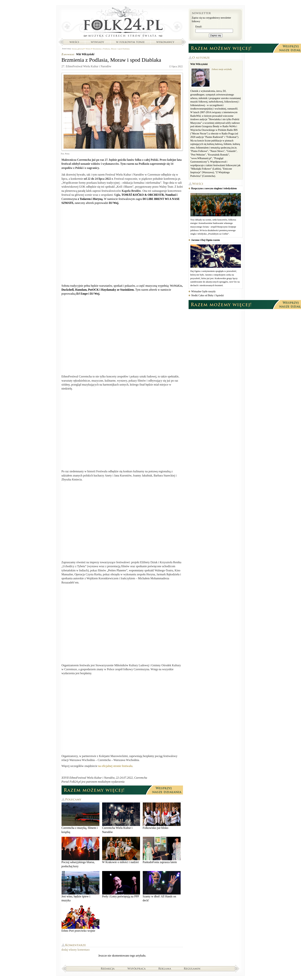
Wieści (74, 42)
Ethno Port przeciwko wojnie (80, 919)
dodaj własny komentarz (76, 950)
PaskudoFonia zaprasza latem (162, 850)
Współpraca (137, 968)
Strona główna (122, 23)
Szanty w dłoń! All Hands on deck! (162, 886)
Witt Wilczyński (85, 54)
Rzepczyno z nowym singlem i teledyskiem (214, 188)
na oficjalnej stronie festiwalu (115, 766)
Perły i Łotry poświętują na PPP (121, 884)
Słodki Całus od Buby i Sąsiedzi (208, 295)
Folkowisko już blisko (162, 816)
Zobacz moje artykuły (222, 69)
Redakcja (108, 968)
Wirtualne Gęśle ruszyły (204, 291)
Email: (199, 27)
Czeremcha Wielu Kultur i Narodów (121, 818)
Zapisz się (216, 35)
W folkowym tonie (130, 42)
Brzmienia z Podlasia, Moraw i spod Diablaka (111, 49)
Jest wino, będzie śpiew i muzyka (80, 886)
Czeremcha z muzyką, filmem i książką (80, 818)
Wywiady (97, 42)
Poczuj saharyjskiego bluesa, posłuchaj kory (80, 852)
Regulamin (192, 968)
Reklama (165, 968)
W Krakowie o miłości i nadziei (121, 850)
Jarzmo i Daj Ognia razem (206, 240)
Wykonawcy (166, 42)
